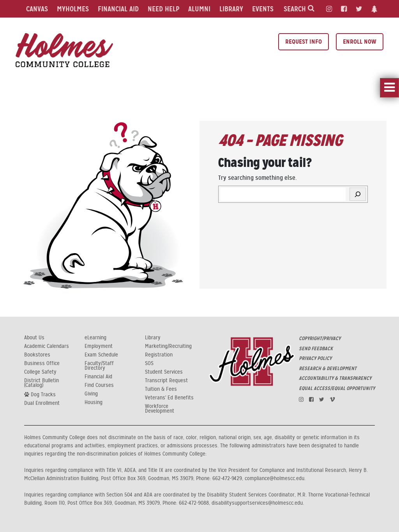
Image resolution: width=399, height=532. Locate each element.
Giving (91, 394)
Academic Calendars (47, 346)
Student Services (164, 372)
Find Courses (99, 385)
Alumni (199, 9)
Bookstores (37, 355)
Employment (99, 346)
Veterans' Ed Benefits (169, 398)
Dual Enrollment (42, 403)
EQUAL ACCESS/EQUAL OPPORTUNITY (337, 388)
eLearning (95, 338)
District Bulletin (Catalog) (41, 383)
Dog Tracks (40, 394)
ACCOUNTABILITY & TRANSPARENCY (335, 378)
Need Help (163, 9)
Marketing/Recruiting (168, 346)
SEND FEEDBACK (316, 349)
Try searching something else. (257, 178)
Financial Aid (118, 9)
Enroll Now (360, 42)
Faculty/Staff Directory (99, 366)
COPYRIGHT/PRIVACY (320, 339)
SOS (149, 364)
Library (231, 9)
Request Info (304, 42)
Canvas (37, 9)
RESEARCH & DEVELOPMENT (328, 369)
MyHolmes (73, 9)
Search (299, 9)
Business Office (42, 364)
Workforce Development (160, 409)
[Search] (358, 194)
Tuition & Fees (161, 389)
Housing (94, 403)
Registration (159, 355)
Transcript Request (166, 381)
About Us (34, 338)
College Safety (40, 372)
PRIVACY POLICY (315, 358)
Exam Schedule (101, 355)
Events (263, 9)
